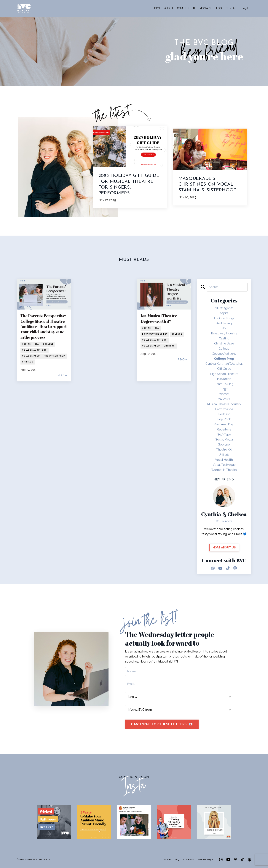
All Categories (224, 308)
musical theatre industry (224, 404)
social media (224, 439)
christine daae (224, 343)
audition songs (224, 318)
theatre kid (224, 450)
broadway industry (155, 334)
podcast (224, 414)
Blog (177, 859)
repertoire (224, 429)
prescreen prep (55, 356)
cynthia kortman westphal (224, 364)
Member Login (205, 859)
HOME (157, 8)
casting (224, 338)
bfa (37, 344)
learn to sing (224, 384)
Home (167, 859)
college (48, 344)
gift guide (224, 369)
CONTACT (232, 8)
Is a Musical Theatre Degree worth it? (159, 319)
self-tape (224, 434)
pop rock (224, 419)
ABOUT (169, 8)
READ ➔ (63, 375)
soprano (224, 444)
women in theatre (224, 470)
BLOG (218, 8)
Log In (246, 8)
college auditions (35, 350)
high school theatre (224, 374)
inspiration (224, 379)
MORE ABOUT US (224, 547)
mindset (224, 394)
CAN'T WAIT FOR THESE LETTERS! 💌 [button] (162, 724)
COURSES (183, 8)
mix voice (224, 399)
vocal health (224, 460)
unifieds (28, 362)
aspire (27, 344)
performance (224, 409)
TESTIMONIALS (202, 8)
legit (224, 389)
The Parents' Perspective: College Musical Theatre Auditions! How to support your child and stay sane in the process (44, 326)
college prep (31, 356)
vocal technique (224, 465)
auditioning (224, 323)
